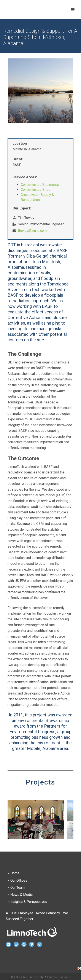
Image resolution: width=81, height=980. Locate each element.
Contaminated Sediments (40, 185)
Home (14, 873)
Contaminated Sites (36, 190)
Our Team (16, 888)
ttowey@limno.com (32, 231)
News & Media (20, 895)
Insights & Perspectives (27, 902)
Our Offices (17, 880)
